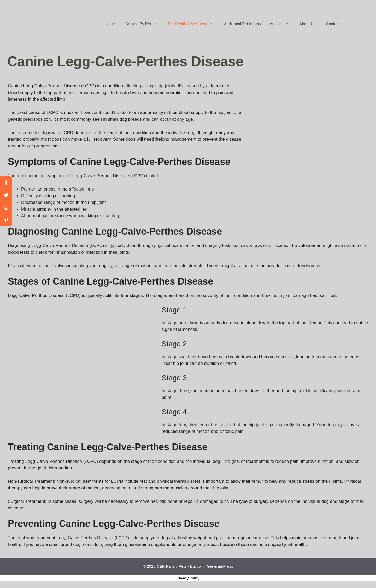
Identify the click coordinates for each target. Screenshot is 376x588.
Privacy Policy (188, 578)
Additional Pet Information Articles (259, 24)
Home (110, 24)
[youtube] (6, 208)
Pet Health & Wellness (193, 24)
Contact (333, 24)
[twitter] (6, 195)
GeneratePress (220, 566)
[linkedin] (6, 220)
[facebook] (6, 183)
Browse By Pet (144, 24)
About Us (308, 24)
